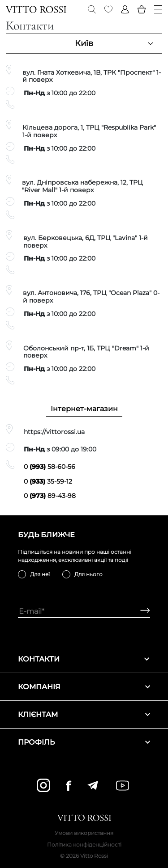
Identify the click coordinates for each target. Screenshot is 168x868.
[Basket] (142, 9)
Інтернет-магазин (84, 409)
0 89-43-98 (50, 496)
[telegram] (93, 785)
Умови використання (84, 833)
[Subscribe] (142, 611)
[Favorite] (108, 9)
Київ (84, 43)
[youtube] (123, 786)
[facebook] (69, 786)
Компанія (84, 687)
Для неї (40, 574)
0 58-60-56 (50, 467)
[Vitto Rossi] (36, 9)
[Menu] (158, 9)
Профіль (84, 742)
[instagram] (43, 785)
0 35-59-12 (48, 481)
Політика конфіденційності (84, 845)
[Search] (92, 9)
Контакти (84, 659)
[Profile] (125, 9)
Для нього (88, 574)
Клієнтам (84, 714)
